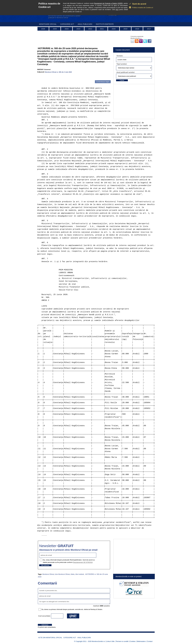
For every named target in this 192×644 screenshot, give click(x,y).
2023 (78, 29)
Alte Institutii (79, 574)
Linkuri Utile (110, 641)
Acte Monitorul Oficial (62, 574)
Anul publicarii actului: (126, 72)
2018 (137, 29)
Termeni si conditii (122, 641)
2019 (125, 29)
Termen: (120, 56)
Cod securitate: (44, 616)
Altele (72, 574)
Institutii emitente (105, 24)
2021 (102, 29)
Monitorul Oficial (48, 574)
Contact (150, 641)
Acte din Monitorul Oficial (50, 638)
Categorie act (67, 24)
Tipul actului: (122, 64)
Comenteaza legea (103, 82)
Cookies (133, 641)
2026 (43, 29)
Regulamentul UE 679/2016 (83, 562)
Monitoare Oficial (48, 24)
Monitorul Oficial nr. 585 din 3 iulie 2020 (58, 72)
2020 (114, 29)
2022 (90, 29)
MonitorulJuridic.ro (98, 641)
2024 (67, 29)
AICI (117, 10)
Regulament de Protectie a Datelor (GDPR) (108, 3)
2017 (149, 29)
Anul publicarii (85, 24)
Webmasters (141, 641)
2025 (55, 29)
